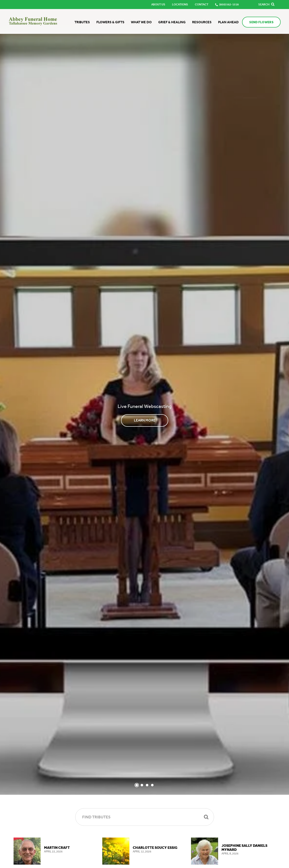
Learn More (145, 420)
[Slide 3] (147, 785)
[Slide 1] (137, 785)
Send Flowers (261, 22)
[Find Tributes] (145, 817)
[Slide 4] (152, 785)
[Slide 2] (142, 785)
